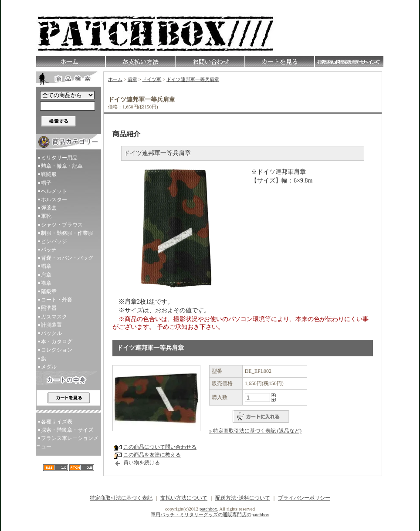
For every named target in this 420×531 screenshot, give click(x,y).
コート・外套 (57, 300)
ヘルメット (54, 191)
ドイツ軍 (152, 79)
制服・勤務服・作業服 (67, 233)
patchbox (208, 509)
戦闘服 (49, 174)
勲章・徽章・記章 (62, 166)
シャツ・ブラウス (62, 225)
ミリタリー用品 (59, 158)
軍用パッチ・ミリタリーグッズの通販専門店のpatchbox (210, 514)
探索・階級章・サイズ (67, 430)
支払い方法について (184, 498)
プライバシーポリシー (304, 498)
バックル (51, 333)
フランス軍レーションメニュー (67, 442)
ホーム (115, 79)
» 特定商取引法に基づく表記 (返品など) (255, 431)
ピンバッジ (54, 241)
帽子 (46, 183)
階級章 (49, 291)
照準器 (49, 308)
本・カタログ (57, 342)
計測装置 (51, 325)
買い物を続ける (142, 463)
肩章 (46, 275)
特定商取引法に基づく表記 (121, 498)
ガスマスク (54, 317)
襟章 (46, 283)
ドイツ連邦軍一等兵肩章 (193, 79)
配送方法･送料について (243, 498)
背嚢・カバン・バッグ (67, 258)
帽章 (46, 266)
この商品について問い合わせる (160, 447)
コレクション (57, 350)
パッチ (49, 250)
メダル (49, 367)
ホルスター (54, 200)
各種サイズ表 (57, 422)
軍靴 (46, 216)
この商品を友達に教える (152, 455)
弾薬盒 (49, 208)
